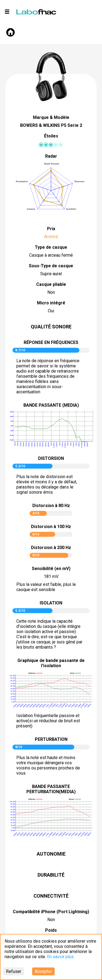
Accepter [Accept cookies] (43, 971)
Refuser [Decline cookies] (14, 971)
